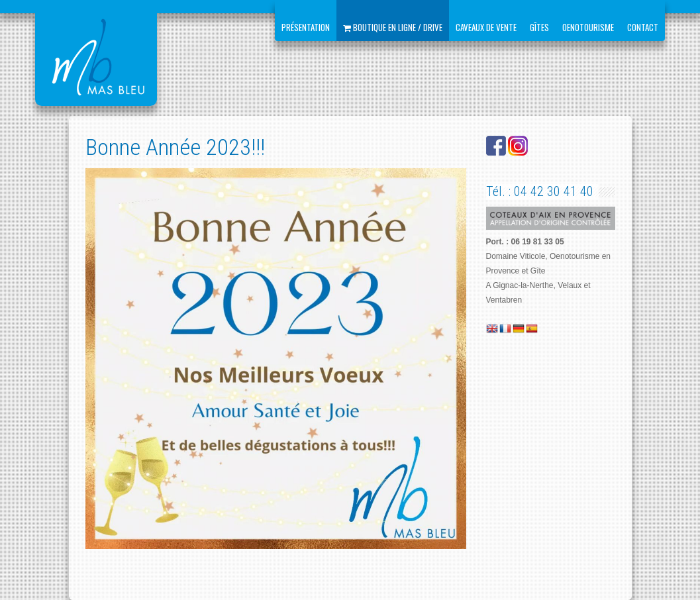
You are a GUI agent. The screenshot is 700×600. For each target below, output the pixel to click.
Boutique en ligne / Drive (393, 27)
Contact (643, 27)
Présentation (306, 27)
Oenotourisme (588, 27)
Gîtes (539, 27)
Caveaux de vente (486, 27)
